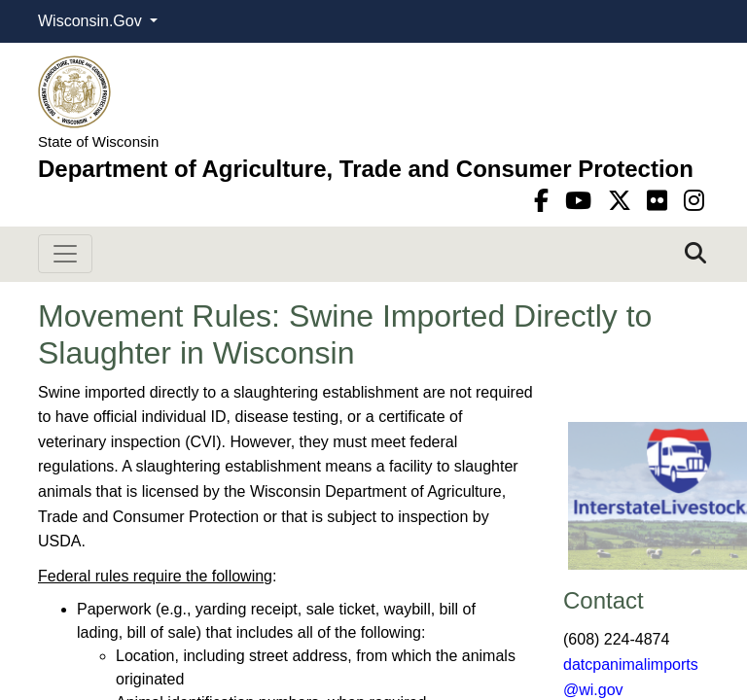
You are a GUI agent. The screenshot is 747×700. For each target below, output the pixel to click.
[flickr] (660, 201)
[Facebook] (545, 201)
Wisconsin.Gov (92, 21)
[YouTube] (582, 201)
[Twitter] (623, 201)
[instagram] (694, 201)
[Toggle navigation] (65, 254)
